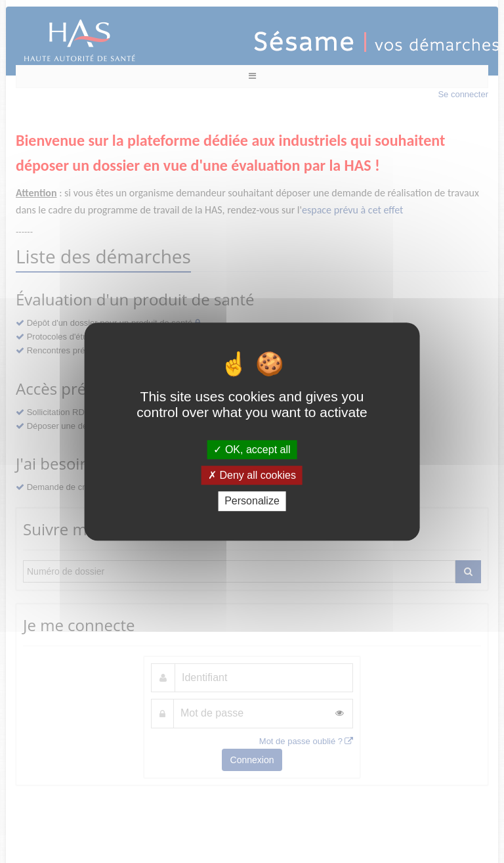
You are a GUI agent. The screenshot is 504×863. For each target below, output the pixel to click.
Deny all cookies (252, 475)
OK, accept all (252, 450)
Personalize (252, 501)
